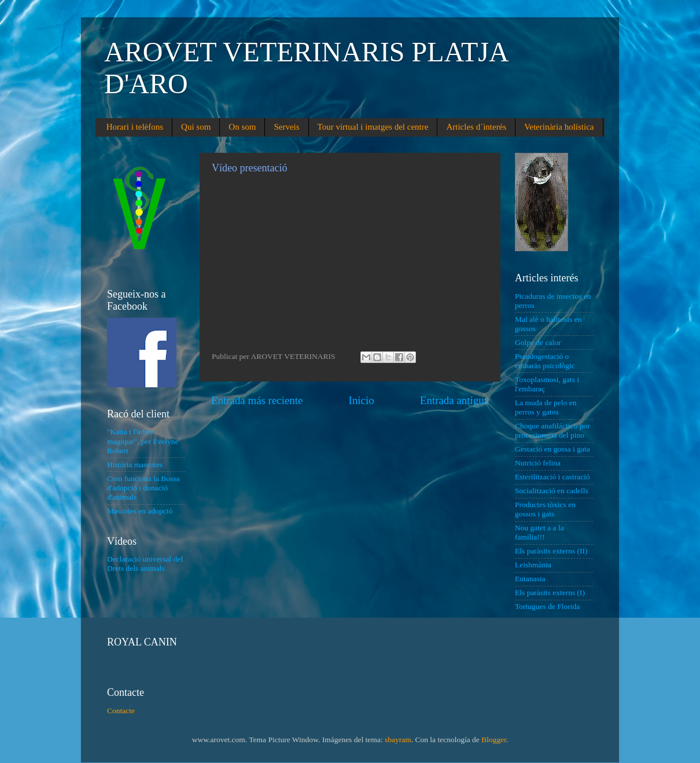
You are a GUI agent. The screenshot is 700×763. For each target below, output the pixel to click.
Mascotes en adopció (140, 511)
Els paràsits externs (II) (551, 551)
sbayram (398, 740)
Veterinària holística (559, 127)
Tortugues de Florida (547, 606)
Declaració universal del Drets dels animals (145, 564)
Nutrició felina (538, 463)
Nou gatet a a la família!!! (539, 532)
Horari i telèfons (135, 127)
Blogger (494, 740)
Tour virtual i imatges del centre (373, 127)
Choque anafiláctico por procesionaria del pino (552, 430)
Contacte (121, 711)
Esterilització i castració (552, 477)
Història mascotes (135, 465)
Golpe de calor (538, 342)
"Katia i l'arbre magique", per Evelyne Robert (143, 441)
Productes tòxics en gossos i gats (545, 509)
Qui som (196, 127)
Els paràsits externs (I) (550, 593)
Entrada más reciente (257, 400)
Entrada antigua (454, 400)
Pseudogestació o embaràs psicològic (545, 361)
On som (242, 127)
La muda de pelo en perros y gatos (546, 407)
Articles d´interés (476, 127)
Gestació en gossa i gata (552, 449)
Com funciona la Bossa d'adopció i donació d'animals (143, 488)
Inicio (362, 400)
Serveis (286, 127)
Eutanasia (530, 579)
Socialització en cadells (552, 491)
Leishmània (533, 565)
